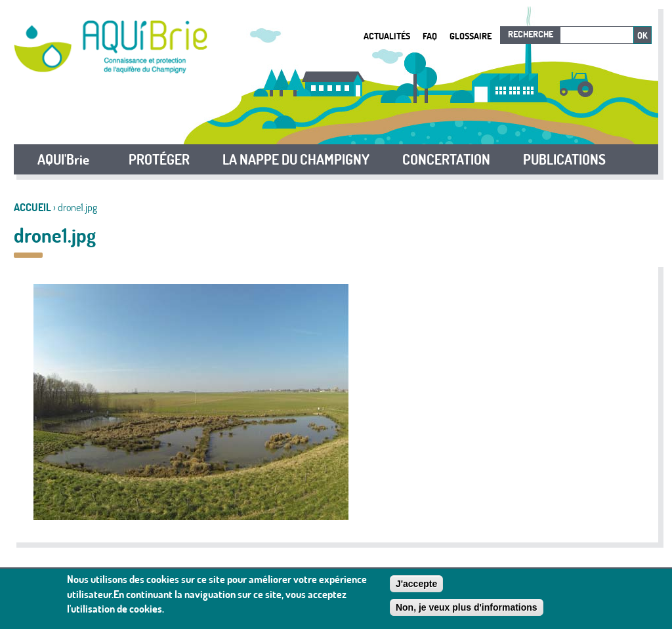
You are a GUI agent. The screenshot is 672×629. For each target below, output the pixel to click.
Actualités (387, 36)
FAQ (430, 36)
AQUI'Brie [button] (63, 159)
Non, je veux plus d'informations (467, 611)
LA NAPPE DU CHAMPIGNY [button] (296, 159)
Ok (642, 35)
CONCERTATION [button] (446, 159)
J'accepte (416, 587)
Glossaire (471, 36)
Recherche (531, 34)
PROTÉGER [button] (159, 159)
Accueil (32, 207)
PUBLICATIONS (564, 159)
